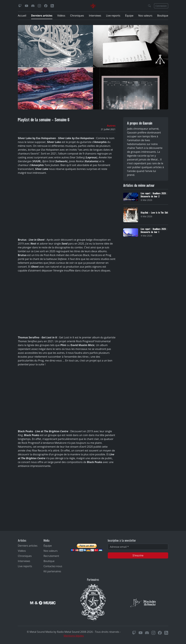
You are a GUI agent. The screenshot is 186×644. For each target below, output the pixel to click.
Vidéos (61, 16)
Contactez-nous (53, 566)
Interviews (95, 16)
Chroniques (77, 16)
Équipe (129, 16)
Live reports (113, 16)
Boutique (163, 16)
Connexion (161, 6)
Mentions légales (74, 636)
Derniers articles (42, 16)
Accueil (22, 16)
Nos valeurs (145, 16)
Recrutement (51, 556)
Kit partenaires (52, 571)
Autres (111, 126)
